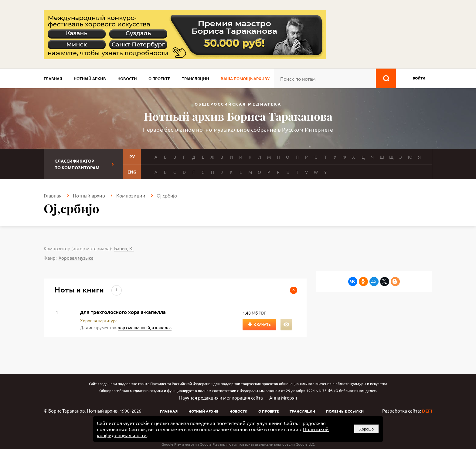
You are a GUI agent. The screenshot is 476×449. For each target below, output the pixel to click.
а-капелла (162, 327)
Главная (53, 79)
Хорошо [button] (366, 429)
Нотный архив (90, 79)
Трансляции (195, 79)
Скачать (262, 324)
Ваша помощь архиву (245, 79)
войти (419, 78)
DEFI (427, 411)
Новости (127, 79)
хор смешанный (134, 327)
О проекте (159, 79)
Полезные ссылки (345, 411)
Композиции (131, 195)
